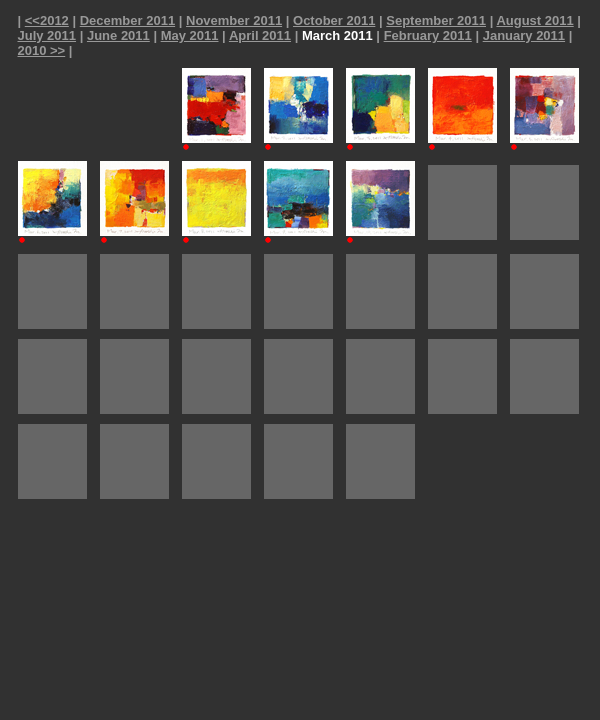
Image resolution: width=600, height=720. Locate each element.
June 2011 (118, 35)
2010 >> (42, 50)
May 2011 (190, 35)
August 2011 (534, 20)
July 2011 (47, 35)
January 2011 (524, 35)
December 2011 (127, 20)
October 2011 (334, 20)
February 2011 (428, 35)
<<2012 (47, 20)
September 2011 (436, 20)
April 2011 (260, 35)
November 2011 (234, 20)
